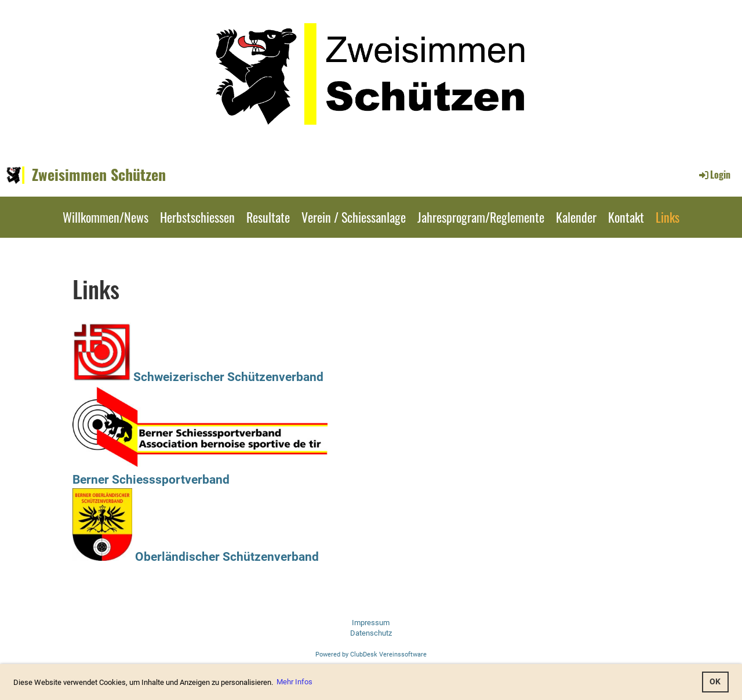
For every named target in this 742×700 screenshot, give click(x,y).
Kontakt (626, 217)
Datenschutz (371, 633)
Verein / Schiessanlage (354, 217)
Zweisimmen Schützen (99, 175)
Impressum (371, 623)
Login (714, 175)
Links (668, 217)
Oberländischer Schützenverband (196, 556)
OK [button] (715, 682)
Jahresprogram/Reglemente (481, 217)
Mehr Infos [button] (294, 682)
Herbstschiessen (197, 217)
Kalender (576, 217)
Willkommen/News (106, 217)
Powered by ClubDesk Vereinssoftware (371, 654)
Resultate (268, 217)
